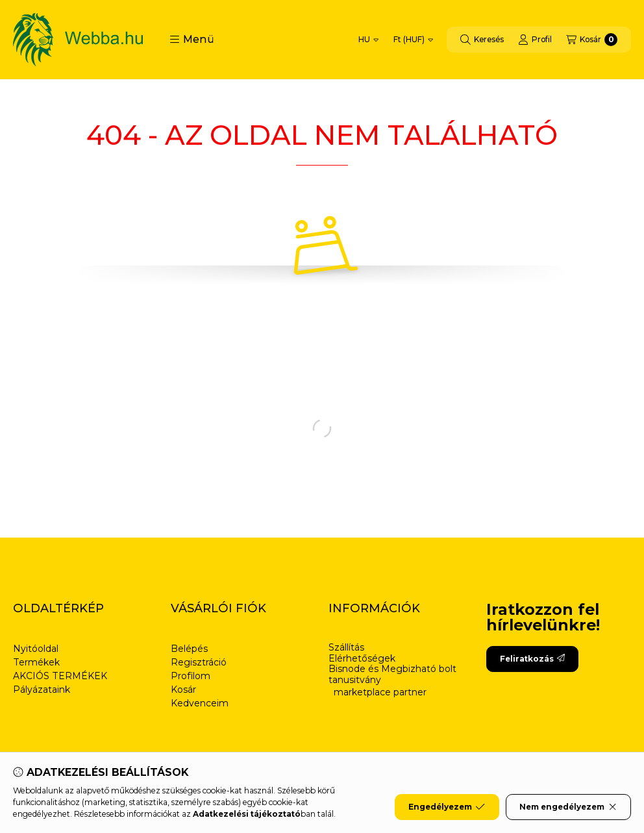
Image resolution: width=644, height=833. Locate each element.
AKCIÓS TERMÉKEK (60, 676)
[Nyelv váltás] (368, 40)
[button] (192, 40)
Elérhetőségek (362, 659)
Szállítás (346, 648)
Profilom (191, 676)
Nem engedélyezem (568, 807)
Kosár (183, 690)
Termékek (36, 662)
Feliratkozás (532, 659)
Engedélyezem (447, 807)
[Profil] (535, 40)
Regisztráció (199, 662)
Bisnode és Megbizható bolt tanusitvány (392, 675)
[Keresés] (482, 40)
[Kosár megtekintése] (592, 40)
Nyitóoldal (36, 649)
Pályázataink (42, 690)
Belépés (189, 649)
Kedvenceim (200, 703)
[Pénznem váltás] (413, 40)
